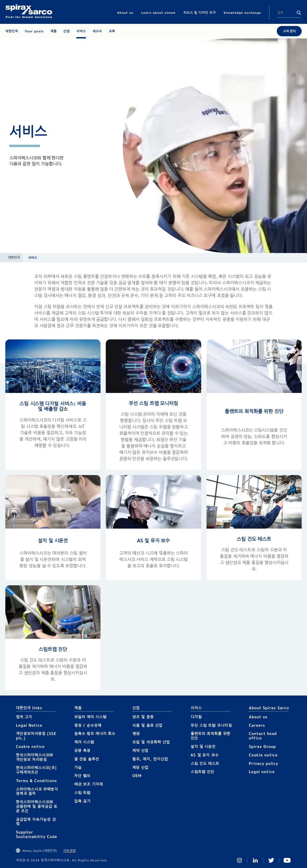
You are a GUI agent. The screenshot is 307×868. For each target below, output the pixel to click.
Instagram (239, 860)
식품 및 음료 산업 (147, 725)
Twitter (271, 860)
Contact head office (263, 736)
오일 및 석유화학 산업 (151, 742)
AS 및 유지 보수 (154, 541)
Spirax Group (262, 747)
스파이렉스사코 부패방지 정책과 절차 (37, 791)
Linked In (255, 860)
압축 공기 (82, 801)
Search (299, 13)
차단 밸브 (82, 776)
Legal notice (262, 772)
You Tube (287, 860)
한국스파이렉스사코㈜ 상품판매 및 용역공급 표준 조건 (37, 806)
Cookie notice (30, 747)
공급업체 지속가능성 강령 (36, 822)
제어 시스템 (84, 742)
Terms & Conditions (36, 781)
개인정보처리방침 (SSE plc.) (36, 736)
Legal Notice (29, 725)
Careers (257, 725)
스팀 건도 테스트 (254, 539)
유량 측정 (82, 750)
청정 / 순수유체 (88, 725)
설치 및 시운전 (53, 541)
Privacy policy (264, 763)
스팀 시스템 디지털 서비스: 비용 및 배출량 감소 (53, 406)
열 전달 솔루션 (87, 759)
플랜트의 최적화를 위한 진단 (254, 411)
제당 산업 (140, 767)
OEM (137, 776)
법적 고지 (24, 717)
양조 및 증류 (143, 717)
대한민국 (14, 257)
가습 (78, 767)
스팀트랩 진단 (53, 649)
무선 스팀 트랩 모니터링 (153, 403)
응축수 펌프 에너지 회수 (95, 734)
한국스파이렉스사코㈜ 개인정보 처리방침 (35, 757)
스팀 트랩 (82, 793)
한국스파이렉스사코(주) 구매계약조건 (36, 770)
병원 (136, 734)
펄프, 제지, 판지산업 (150, 759)
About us (258, 717)
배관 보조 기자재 (89, 784)
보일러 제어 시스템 (91, 717)
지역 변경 (69, 851)
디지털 (196, 717)
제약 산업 (140, 750)
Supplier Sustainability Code (37, 834)
